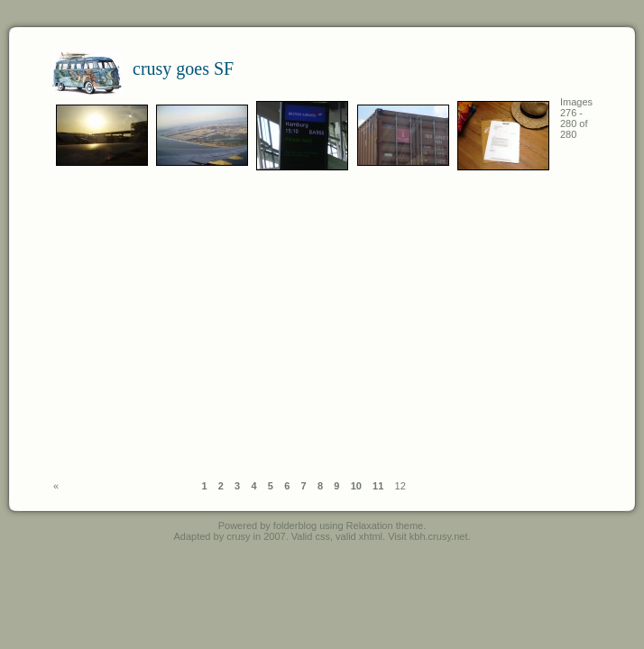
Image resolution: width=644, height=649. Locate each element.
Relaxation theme (385, 526)
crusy (238, 536)
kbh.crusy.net (439, 536)
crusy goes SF (183, 69)
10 (356, 486)
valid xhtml (359, 536)
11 (378, 486)
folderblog (295, 526)
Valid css (311, 536)
